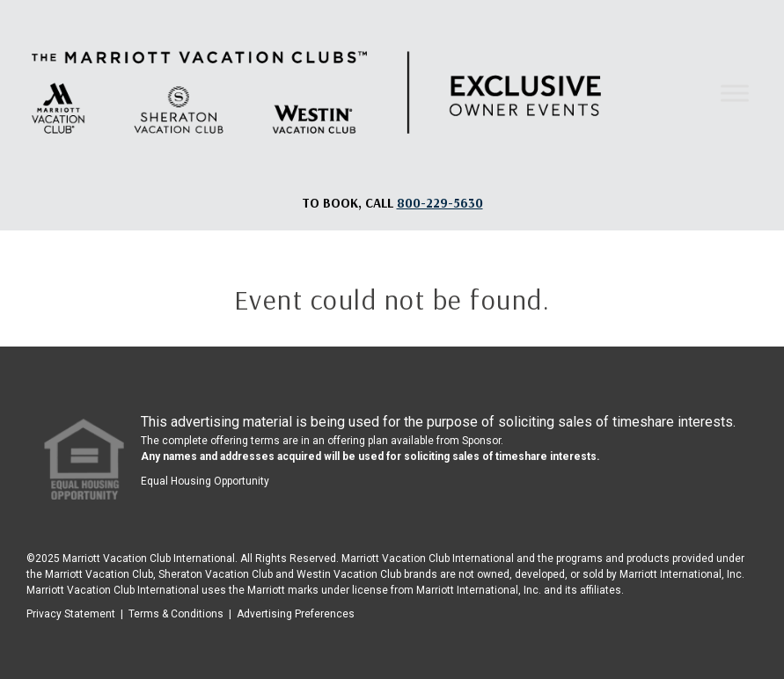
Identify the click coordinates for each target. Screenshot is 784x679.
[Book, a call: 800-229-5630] (440, 203)
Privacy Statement (71, 614)
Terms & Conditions (176, 614)
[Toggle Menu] (735, 93)
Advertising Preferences (296, 614)
